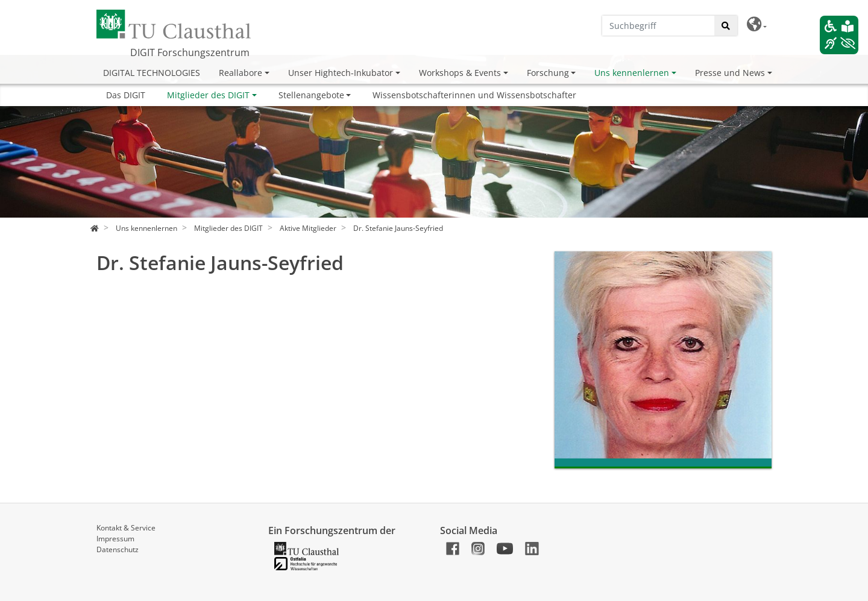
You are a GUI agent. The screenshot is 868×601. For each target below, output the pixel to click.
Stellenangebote (311, 95)
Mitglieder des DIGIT (208, 95)
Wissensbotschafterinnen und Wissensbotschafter (474, 95)
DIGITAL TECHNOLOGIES (152, 73)
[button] (757, 24)
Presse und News (730, 73)
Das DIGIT (126, 95)
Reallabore (241, 73)
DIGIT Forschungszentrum (190, 52)
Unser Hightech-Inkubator (341, 73)
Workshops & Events (460, 73)
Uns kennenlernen (632, 73)
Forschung (548, 73)
